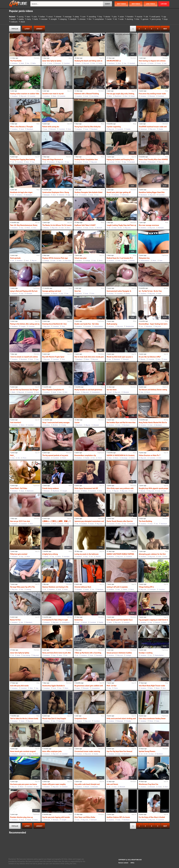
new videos (136, 4)
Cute (62, 228)
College (47, 261)
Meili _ (13, 455)
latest (27, 29)
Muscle (98, 557)
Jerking (29, 589)
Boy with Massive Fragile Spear (53, 357)
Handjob (132, 63)
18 (45, 63)
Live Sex (164, 4)
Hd (67, 294)
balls (36, 19)
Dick (94, 63)
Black (158, 688)
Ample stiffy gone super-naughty (54, 784)
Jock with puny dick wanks (19, 686)
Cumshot (67, 63)
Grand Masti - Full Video (19, 488)
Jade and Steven (112, 784)
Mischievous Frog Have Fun (149, 784)
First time (68, 261)
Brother (55, 425)
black (23, 22)
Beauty (47, 228)
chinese (82, 19)
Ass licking (95, 96)
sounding (92, 17)
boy (101, 17)
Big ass (34, 261)
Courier (77, 423)
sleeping (63, 19)
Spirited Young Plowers (147, 751)
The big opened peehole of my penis (55, 455)
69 (147, 754)
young (21, 17)
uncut (50, 17)
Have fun (78, 291)
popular (15, 29)
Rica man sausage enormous (149, 225)
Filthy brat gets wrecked (19, 554)
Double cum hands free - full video (87, 324)
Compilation (96, 392)
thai (138, 19)
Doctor (55, 294)
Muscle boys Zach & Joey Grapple (54, 719)
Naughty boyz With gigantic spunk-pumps (154, 488)
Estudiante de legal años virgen (21, 192)
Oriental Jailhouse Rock (83, 587)
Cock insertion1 (16, 423)
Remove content (123, 863)
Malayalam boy (144, 258)
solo (35, 17)
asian (122, 17)
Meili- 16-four (112, 686)
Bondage (125, 458)
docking (130, 19)
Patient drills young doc (51, 127)
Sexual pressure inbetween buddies (119, 653)
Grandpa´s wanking (146, 653)
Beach (78, 63)
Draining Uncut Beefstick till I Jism (55, 324)
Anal (22, 63)
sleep (77, 17)
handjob (73, 19)
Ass (28, 63)
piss (115, 17)
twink (109, 19)
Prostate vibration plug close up (21, 817)
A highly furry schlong (50, 554)
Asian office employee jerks (52, 751)
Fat (94, 458)
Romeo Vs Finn (15, 620)
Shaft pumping (112, 324)
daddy (21, 19)
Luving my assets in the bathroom (87, 554)
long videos (150, 4)
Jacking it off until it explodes (117, 587)
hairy (29, 19)
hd (116, 19)
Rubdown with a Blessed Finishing (87, 94)
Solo (35, 228)
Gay (125, 63)
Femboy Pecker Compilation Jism (86, 159)
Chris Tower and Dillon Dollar (85, 817)
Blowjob (58, 63)
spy (165, 17)
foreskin (130, 17)
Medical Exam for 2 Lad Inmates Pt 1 (120, 258)
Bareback (112, 63)
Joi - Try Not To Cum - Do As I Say (150, 291)
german (145, 19)
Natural (158, 622)
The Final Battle (16, 61)
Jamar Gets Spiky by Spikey (52, 61)
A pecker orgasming (114, 127)
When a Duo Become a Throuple (22, 127)
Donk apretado (15, 258)
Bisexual (120, 721)
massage (68, 17)
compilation (99, 19)
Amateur (15, 63)
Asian (78, 392)
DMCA (132, 863)
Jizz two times (112, 390)
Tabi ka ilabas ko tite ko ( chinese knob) (24, 719)
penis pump (156, 19)
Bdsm (125, 261)
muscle (139, 17)
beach (14, 19)
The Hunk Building (145, 521)
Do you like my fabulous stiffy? (150, 357)
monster (44, 19)
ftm (90, 19)
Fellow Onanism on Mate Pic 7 (150, 455)
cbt (147, 17)
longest (39, 29)
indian (43, 17)
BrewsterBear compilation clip (85, 455)
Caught (23, 326)
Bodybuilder (130, 326)
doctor (108, 17)
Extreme (62, 195)
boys (166, 19)
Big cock (86, 63)
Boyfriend (118, 96)
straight (54, 19)
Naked (125, 589)
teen (28, 17)
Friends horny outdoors (51, 488)
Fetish (100, 63)
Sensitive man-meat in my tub (53, 94)
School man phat (80, 258)
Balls (34, 63)
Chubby (111, 294)
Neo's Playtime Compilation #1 (53, 390)
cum (84, 17)
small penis (156, 17)
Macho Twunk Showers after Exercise (120, 521)
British (132, 261)
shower (59, 17)
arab (122, 19)
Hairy (59, 557)
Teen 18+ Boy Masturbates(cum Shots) (24, 225)
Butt (66, 392)
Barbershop (79, 620)
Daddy (128, 129)
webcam (14, 22)
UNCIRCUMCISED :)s (114, 61)
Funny (159, 63)
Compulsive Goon (81, 719)
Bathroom (125, 195)
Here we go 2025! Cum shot (20, 521)
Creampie (152, 589)
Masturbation (145, 261)
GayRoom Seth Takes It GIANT (85, 225)
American (144, 129)
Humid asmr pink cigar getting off (119, 192)
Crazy (160, 787)
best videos (121, 4)
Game (165, 359)
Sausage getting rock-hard (52, 291)
